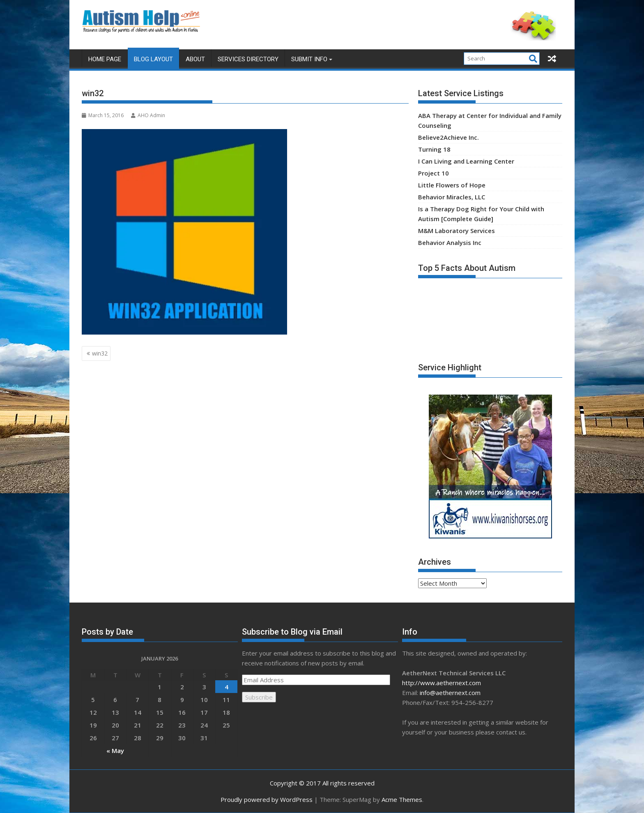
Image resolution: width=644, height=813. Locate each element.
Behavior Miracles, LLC (452, 197)
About (195, 59)
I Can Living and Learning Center (466, 161)
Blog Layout (153, 59)
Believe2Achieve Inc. (448, 137)
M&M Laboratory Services (457, 231)
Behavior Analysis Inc (450, 243)
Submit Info (309, 59)
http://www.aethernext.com (442, 683)
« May (115, 751)
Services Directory (248, 59)
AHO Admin (148, 115)
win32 (100, 353)
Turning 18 (434, 149)
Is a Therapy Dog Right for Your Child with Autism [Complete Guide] (481, 214)
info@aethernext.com (450, 693)
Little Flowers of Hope (452, 185)
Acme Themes (402, 799)
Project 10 (434, 173)
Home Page (105, 59)
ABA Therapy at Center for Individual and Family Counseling (490, 120)
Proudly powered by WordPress (267, 799)
